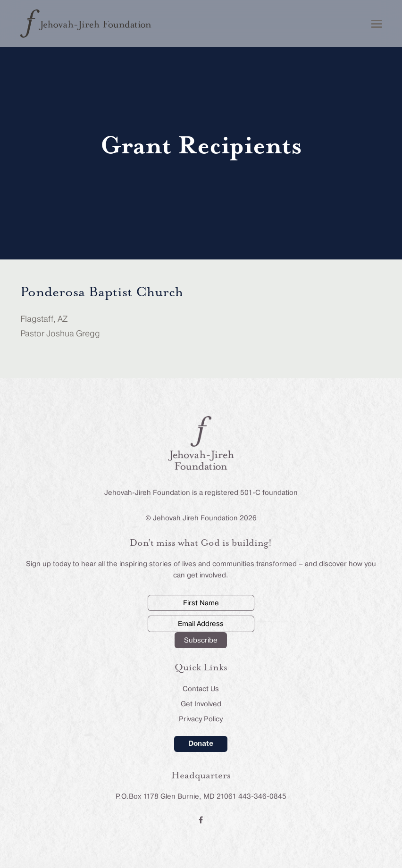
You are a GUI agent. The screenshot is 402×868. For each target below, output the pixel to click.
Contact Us (201, 689)
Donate (201, 743)
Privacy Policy (201, 719)
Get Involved (201, 704)
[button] (377, 24)
